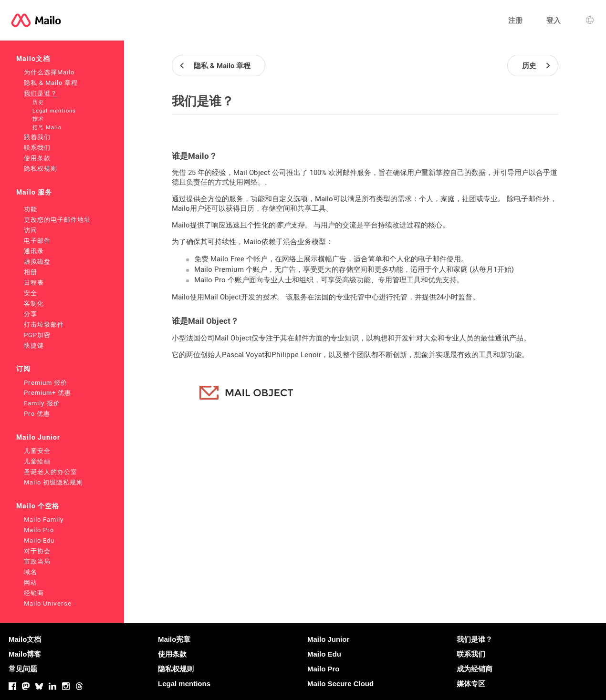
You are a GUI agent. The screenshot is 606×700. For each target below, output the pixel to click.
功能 (31, 209)
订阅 (23, 369)
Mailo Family (44, 520)
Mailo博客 (25, 654)
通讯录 (34, 251)
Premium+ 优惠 (47, 393)
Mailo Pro (39, 530)
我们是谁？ (41, 93)
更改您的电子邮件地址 (57, 220)
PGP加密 (37, 335)
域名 (31, 572)
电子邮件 (37, 241)
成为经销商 (475, 669)
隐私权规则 (41, 169)
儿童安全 (37, 451)
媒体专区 (471, 684)
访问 (31, 230)
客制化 (34, 304)
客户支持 (290, 225)
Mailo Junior (38, 437)
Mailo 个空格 (38, 506)
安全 (31, 293)
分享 (31, 314)
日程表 (34, 283)
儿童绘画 (37, 461)
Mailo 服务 (34, 192)
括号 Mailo (47, 128)
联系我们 (37, 148)
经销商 (34, 593)
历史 (38, 102)
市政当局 (37, 561)
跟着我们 (37, 137)
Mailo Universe (48, 603)
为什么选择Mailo (49, 72)
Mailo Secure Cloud (340, 684)
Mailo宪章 (174, 639)
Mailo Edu (39, 540)
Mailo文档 (33, 59)
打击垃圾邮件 (44, 324)
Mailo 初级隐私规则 (53, 482)
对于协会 (37, 551)
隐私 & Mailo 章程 (51, 83)
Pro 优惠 (37, 414)
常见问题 (23, 669)
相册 (31, 272)
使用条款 (37, 158)
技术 (38, 119)
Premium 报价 (46, 383)
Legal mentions (54, 111)
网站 (31, 582)
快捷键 (34, 345)
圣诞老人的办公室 (51, 472)
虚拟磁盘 (37, 262)
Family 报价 (42, 403)
